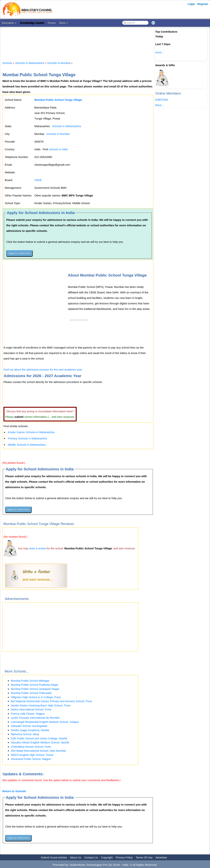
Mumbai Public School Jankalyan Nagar (35, 689)
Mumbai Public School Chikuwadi (31, 693)
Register (203, 4)
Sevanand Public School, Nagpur (31, 759)
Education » (9, 23)
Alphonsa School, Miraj (25, 734)
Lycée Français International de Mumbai (35, 718)
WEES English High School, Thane (32, 755)
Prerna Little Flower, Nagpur (28, 714)
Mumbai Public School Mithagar (30, 681)
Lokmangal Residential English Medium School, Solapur (45, 722)
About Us (76, 857)
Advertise (161, 857)
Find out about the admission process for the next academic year (43, 370)
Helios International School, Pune (31, 709)
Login (191, 4)
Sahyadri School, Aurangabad (29, 726)
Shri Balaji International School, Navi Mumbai (38, 751)
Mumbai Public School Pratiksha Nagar (35, 685)
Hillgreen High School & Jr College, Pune (36, 697)
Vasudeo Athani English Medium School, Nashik (40, 742)
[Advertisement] (78, 41)
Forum (52, 23)
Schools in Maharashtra (30, 63)
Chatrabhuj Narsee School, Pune (31, 747)
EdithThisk (162, 100)
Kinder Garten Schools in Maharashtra (31, 432)
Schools (7, 63)
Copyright (107, 857)
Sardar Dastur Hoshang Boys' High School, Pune (41, 705)
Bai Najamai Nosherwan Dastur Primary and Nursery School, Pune (51, 701)
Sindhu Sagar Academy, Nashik (30, 730)
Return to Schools (14, 791)
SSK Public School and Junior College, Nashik (39, 738)
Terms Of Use (144, 857)
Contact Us (91, 857)
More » (64, 23)
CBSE (38, 180)
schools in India (58, 149)
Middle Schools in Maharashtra (27, 445)
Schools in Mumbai (59, 63)
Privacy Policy (124, 857)
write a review (37, 548)
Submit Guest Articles (54, 857)
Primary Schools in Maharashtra (27, 438)
